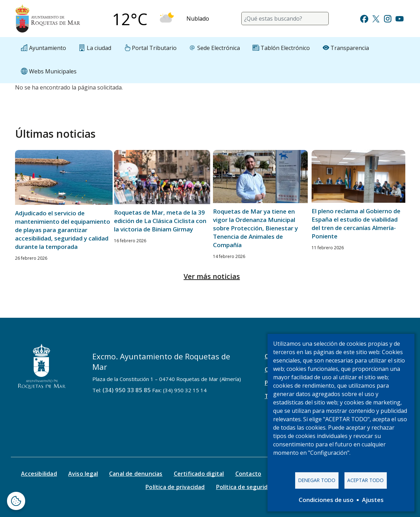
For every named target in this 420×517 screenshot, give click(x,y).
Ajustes (373, 500)
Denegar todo (317, 480)
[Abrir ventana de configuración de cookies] (16, 501)
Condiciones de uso (326, 500)
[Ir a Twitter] (376, 18)
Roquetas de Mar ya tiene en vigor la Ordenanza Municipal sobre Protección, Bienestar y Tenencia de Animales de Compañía (255, 228)
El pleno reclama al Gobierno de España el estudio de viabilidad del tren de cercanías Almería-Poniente (356, 224)
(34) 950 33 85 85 (127, 390)
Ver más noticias (212, 276)
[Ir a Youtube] (399, 18)
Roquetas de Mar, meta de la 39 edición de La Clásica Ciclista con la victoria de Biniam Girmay (160, 221)
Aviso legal (83, 474)
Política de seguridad (245, 487)
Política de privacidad (175, 487)
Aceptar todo (365, 480)
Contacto (248, 474)
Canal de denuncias (136, 474)
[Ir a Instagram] (388, 18)
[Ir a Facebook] (364, 18)
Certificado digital (199, 474)
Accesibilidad (39, 474)
